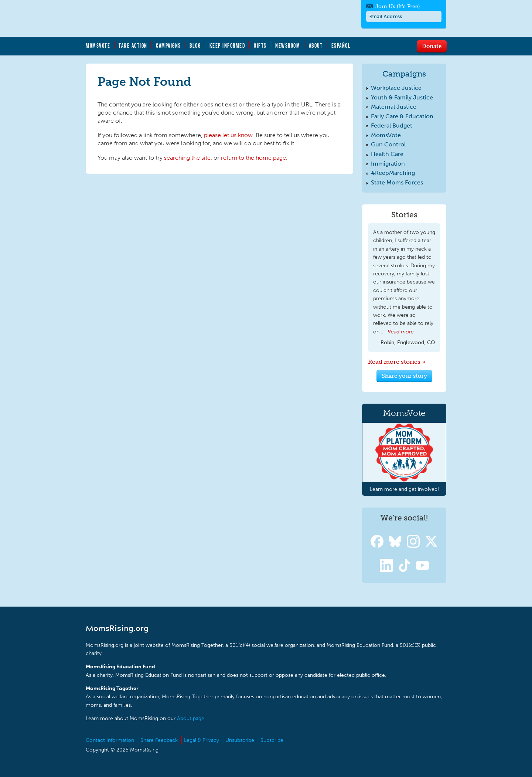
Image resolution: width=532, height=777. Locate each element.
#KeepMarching (393, 173)
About (316, 45)
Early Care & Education (402, 116)
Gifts (260, 45)
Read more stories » (397, 362)
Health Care (387, 154)
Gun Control (388, 144)
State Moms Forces (397, 182)
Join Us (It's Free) (398, 6)
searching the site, (188, 158)
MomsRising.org (158, 18)
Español (341, 45)
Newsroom (288, 45)
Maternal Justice (394, 107)
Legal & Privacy (202, 740)
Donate (432, 46)
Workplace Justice (396, 88)
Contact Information (110, 740)
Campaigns (168, 45)
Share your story (404, 376)
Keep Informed (228, 45)
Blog (195, 45)
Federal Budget (392, 125)
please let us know (228, 135)
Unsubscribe (240, 740)
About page (191, 718)
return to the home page (253, 158)
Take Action (133, 45)
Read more (401, 332)
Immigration (388, 164)
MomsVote (98, 45)
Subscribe (272, 740)
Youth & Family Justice (402, 97)
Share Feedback (159, 740)
